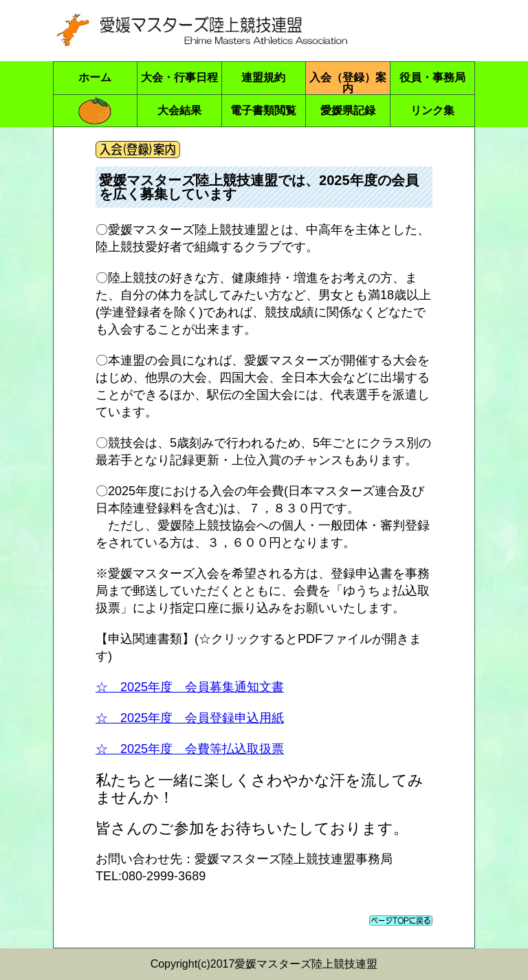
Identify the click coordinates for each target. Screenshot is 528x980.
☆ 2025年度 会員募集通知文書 (190, 687)
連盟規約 (263, 77)
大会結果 (179, 110)
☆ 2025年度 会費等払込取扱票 (190, 749)
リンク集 (432, 110)
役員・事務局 (432, 77)
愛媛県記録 (348, 110)
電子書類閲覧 (263, 110)
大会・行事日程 (179, 77)
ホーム (95, 77)
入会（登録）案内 (348, 83)
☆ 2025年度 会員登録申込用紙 (190, 718)
